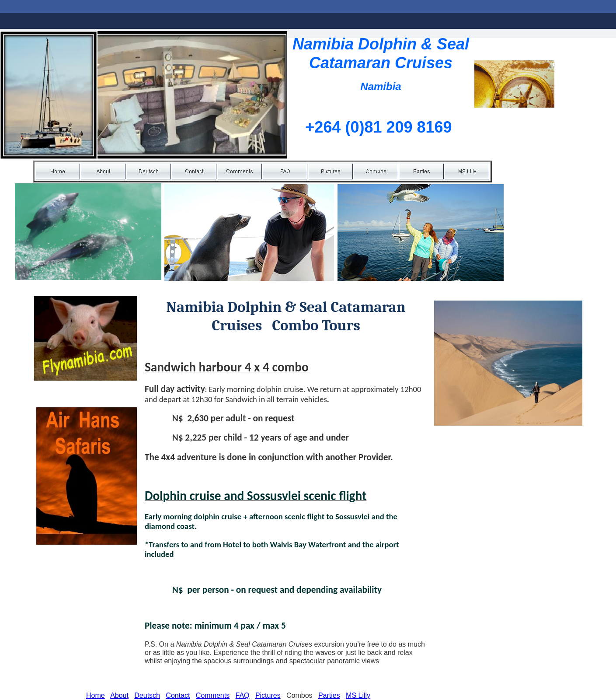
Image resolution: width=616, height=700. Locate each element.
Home (96, 695)
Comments (213, 695)
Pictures (268, 695)
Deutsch (147, 695)
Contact (178, 695)
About (119, 695)
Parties (329, 695)
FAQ (243, 695)
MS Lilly (358, 695)
